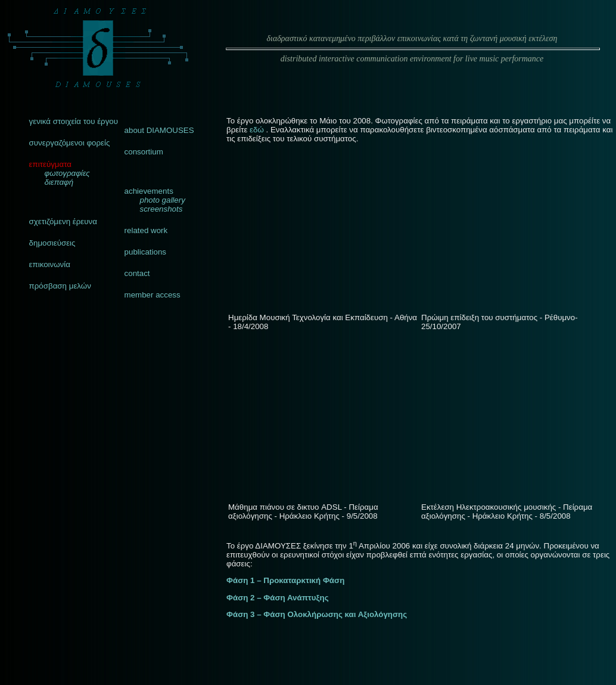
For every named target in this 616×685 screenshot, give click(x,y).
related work (146, 230)
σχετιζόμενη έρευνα (63, 221)
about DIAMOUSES (159, 130)
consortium (144, 152)
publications (145, 252)
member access (153, 295)
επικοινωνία (50, 264)
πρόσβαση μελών (60, 286)
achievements (149, 191)
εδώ (258, 130)
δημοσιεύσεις (52, 243)
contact (137, 273)
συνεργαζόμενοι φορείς (70, 143)
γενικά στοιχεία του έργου (74, 121)
